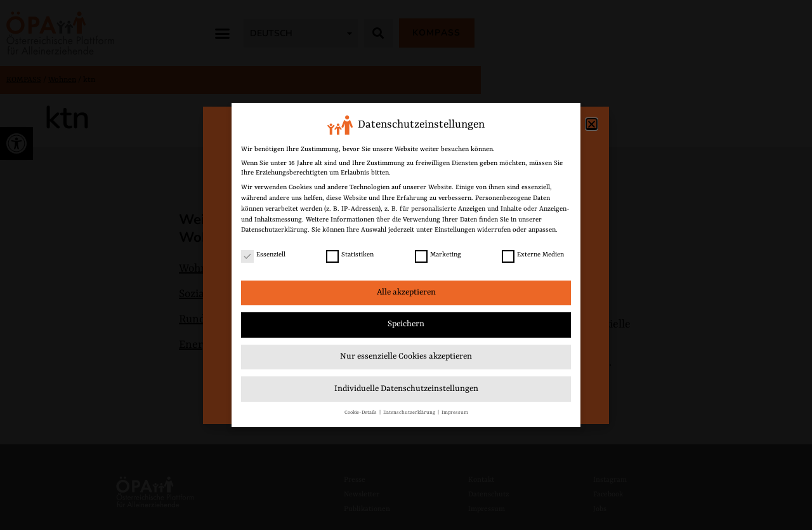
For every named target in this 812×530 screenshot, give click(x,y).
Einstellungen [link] (455, 230)
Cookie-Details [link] (361, 412)
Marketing (438, 255)
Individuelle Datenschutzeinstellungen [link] (406, 389)
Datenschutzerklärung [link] (274, 230)
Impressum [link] (455, 412)
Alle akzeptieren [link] (406, 292)
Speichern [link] (406, 324)
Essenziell (263, 255)
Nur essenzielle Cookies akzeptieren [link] (406, 356)
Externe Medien (533, 255)
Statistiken (350, 255)
